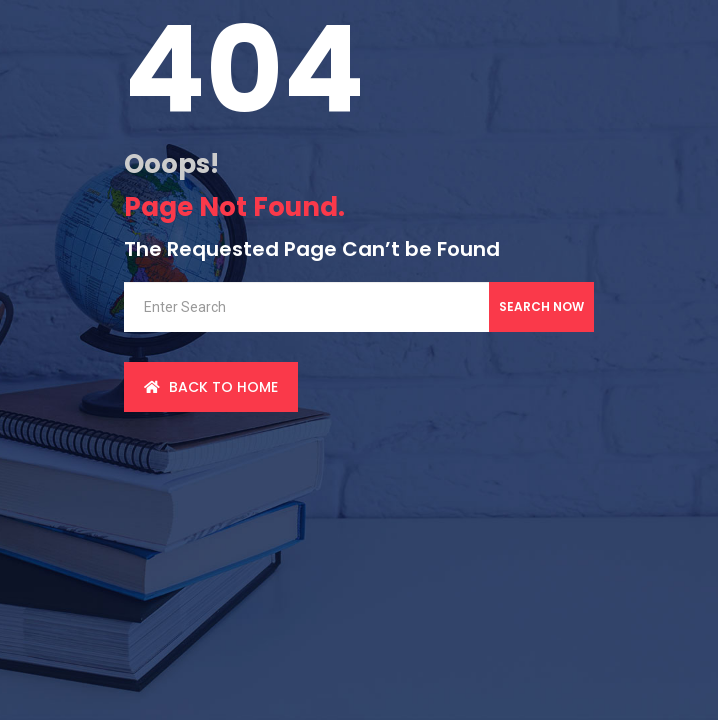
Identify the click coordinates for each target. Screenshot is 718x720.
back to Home (211, 387)
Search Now (541, 306)
